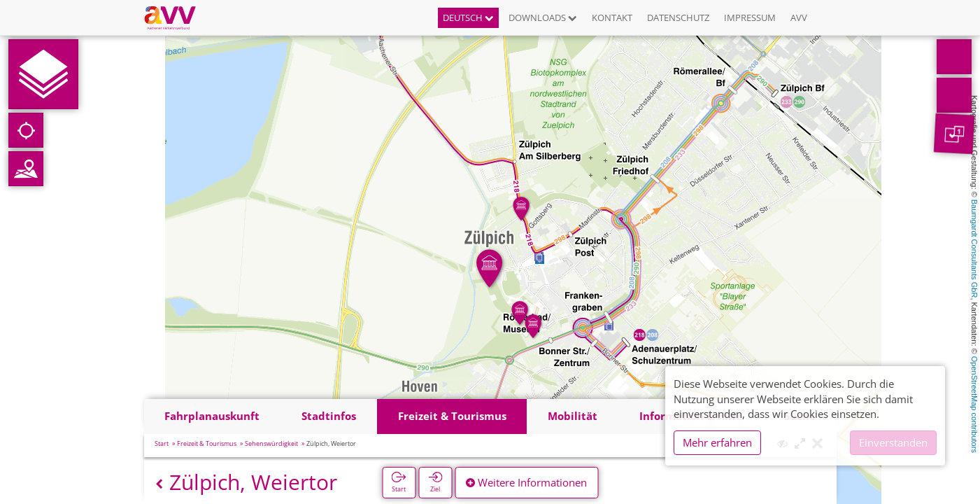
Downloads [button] (543, 17)
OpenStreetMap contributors (974, 405)
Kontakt (612, 17)
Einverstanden (893, 442)
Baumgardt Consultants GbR (974, 249)
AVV (799, 17)
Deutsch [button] (468, 17)
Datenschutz (678, 17)
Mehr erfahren (717, 442)
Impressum (750, 17)
